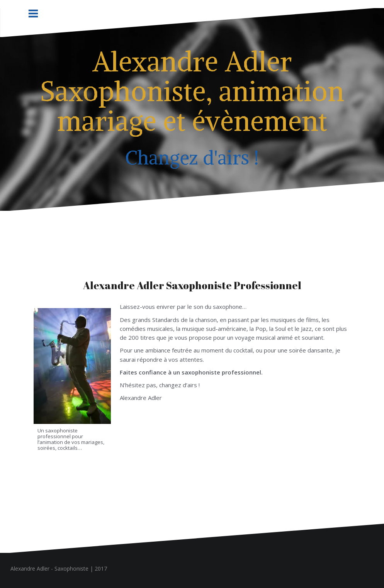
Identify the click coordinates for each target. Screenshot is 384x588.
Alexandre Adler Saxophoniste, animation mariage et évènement (192, 91)
